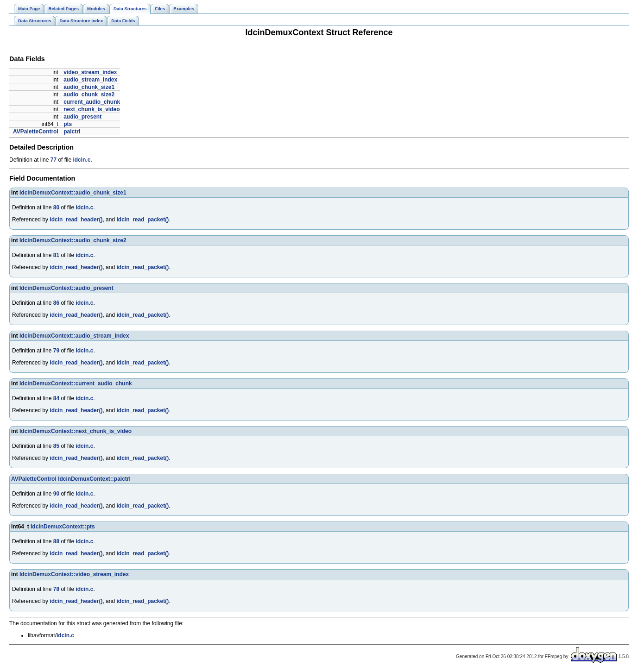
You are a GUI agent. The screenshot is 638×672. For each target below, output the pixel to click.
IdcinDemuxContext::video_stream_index (74, 574)
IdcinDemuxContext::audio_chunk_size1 (73, 193)
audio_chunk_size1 (89, 87)
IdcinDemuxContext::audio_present (66, 288)
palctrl (72, 132)
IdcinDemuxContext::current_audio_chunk (76, 383)
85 (56, 446)
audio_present (82, 117)
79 (56, 351)
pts (68, 124)
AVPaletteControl (36, 132)
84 (56, 398)
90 (56, 494)
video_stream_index (90, 72)
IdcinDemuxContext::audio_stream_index (74, 336)
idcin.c (82, 160)
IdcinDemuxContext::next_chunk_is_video (76, 431)
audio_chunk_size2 (89, 94)
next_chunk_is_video (92, 109)
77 (54, 160)
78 (56, 589)
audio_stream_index (90, 80)
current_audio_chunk (92, 102)
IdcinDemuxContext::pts (63, 527)
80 (56, 207)
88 (56, 541)
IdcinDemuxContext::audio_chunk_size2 (73, 240)
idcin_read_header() (76, 220)
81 (56, 255)
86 (56, 303)
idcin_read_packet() (142, 220)
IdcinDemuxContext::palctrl (94, 479)
